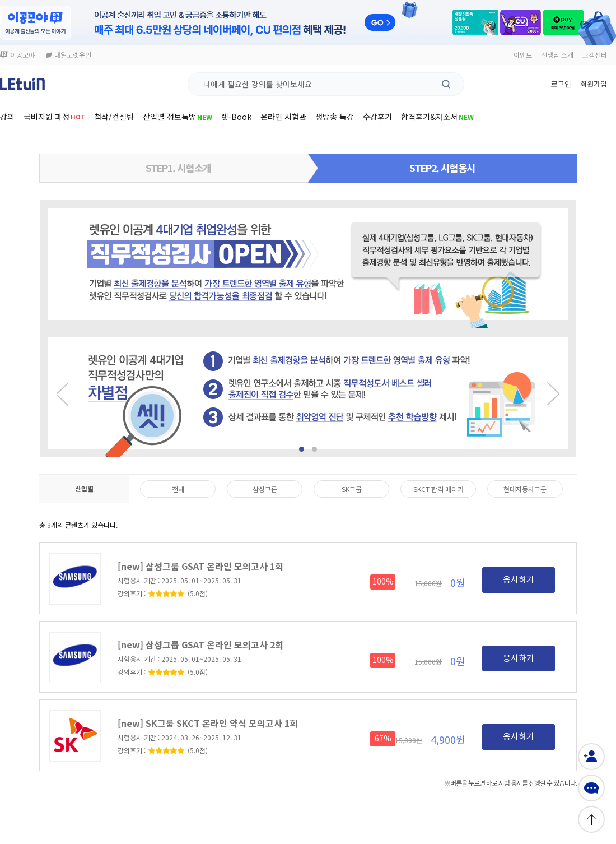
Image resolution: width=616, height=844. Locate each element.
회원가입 (594, 84)
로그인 (561, 84)
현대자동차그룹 (525, 489)
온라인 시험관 (283, 117)
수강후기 (377, 117)
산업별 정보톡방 (178, 117)
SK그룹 (352, 489)
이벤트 (523, 55)
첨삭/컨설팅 (114, 117)
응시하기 (519, 579)
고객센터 (595, 55)
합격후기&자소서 (437, 117)
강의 (7, 117)
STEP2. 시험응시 (442, 168)
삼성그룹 (265, 489)
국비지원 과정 (54, 117)
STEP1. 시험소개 (178, 168)
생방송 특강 (335, 117)
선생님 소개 (557, 55)
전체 (178, 489)
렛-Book (236, 117)
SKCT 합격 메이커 (438, 489)
